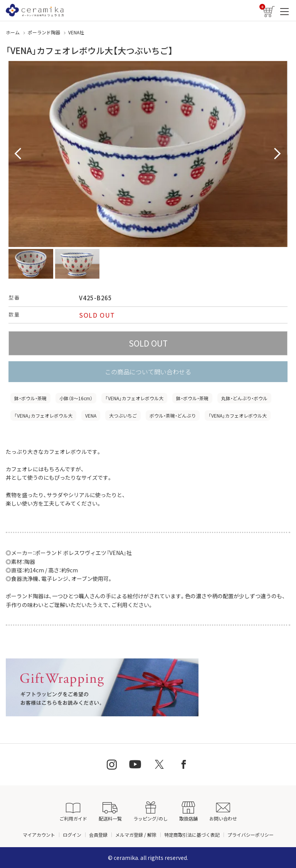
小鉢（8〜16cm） (76, 398)
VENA (91, 415)
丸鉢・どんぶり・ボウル (244, 398)
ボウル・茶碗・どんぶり (173, 415)
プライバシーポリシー (251, 835)
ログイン (72, 835)
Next (277, 154)
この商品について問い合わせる (148, 372)
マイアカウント (39, 835)
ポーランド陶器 (44, 32)
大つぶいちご (123, 415)
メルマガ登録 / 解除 (136, 835)
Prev (18, 154)
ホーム (13, 32)
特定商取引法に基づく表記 (192, 835)
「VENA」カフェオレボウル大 (134, 398)
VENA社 (76, 32)
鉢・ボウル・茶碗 (30, 398)
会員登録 (98, 835)
